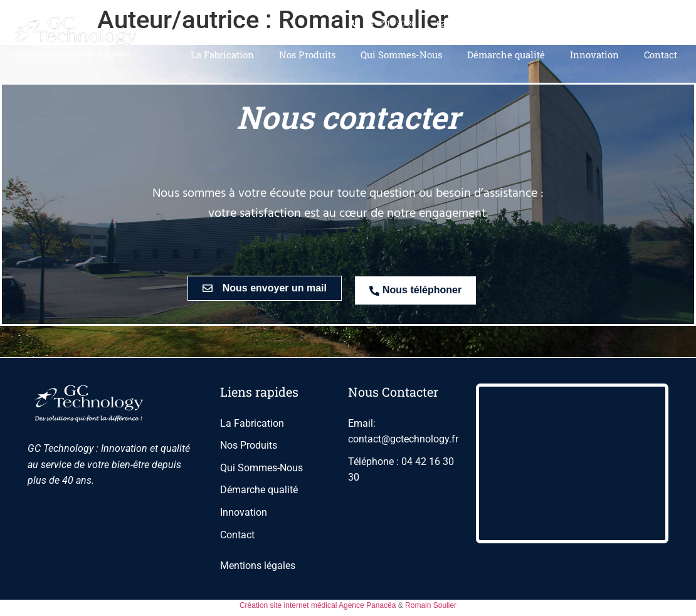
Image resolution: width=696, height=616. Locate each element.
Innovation (594, 55)
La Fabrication (222, 55)
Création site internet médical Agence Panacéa (318, 605)
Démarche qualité (506, 55)
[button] (265, 288)
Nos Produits (307, 55)
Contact (661, 55)
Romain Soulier (431, 605)
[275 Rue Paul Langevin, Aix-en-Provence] (572, 463)
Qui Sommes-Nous (401, 55)
